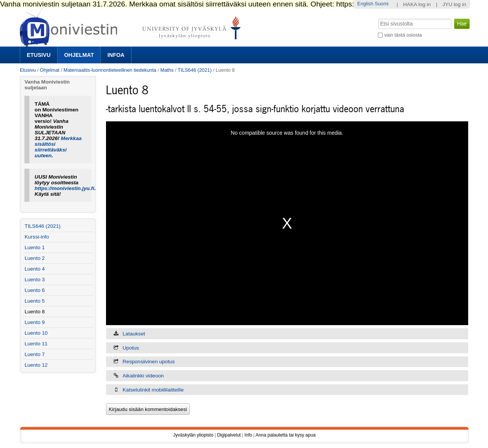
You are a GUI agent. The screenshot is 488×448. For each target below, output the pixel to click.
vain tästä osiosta (403, 35)
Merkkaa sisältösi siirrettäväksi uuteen (58, 147)
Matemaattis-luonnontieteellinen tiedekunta (110, 70)
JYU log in (454, 4)
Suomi (382, 4)
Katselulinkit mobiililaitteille (153, 390)
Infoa (116, 55)
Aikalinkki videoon (143, 376)
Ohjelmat (79, 55)
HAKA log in (417, 4)
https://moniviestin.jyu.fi (64, 188)
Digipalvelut (229, 435)
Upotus (131, 348)
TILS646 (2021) (195, 70)
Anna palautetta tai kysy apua (285, 435)
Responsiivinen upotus (149, 362)
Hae (378, 18)
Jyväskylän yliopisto (193, 435)
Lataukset (134, 334)
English (365, 4)
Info (248, 435)
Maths (167, 70)
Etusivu (39, 55)
